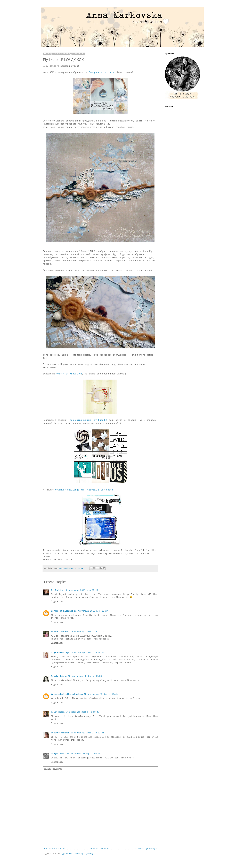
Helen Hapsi (58, 712)
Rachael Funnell (60, 632)
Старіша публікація (146, 849)
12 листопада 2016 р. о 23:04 (87, 632)
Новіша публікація (54, 849)
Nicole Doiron (59, 676)
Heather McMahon (60, 733)
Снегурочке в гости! (102, 72)
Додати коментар (53, 769)
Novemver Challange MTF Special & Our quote (84, 490)
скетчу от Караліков (68, 374)
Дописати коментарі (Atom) (78, 854)
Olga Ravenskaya (60, 653)
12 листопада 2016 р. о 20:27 (91, 611)
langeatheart (58, 754)
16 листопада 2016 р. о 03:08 (85, 676)
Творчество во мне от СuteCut (87, 420)
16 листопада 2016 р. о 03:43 (101, 694)
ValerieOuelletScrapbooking (67, 694)
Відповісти (57, 602)
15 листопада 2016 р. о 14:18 (87, 653)
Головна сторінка (100, 849)
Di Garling (57, 590)
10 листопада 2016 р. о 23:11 (81, 590)
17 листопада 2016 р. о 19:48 (82, 712)
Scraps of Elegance (62, 611)
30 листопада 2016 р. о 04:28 (84, 754)
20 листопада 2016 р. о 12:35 (87, 733)
